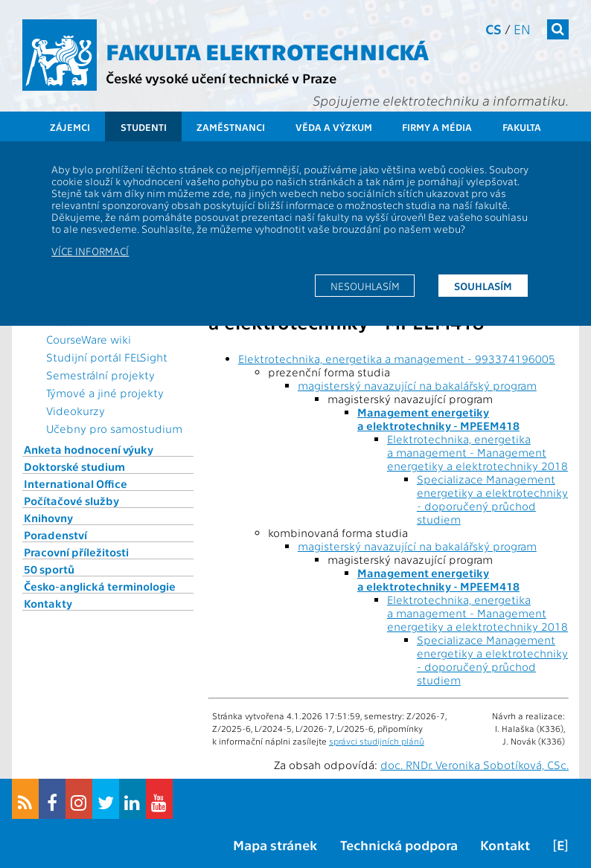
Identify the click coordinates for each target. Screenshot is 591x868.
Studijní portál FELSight (107, 357)
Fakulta (522, 127)
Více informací (90, 251)
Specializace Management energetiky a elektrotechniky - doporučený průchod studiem (492, 499)
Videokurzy (76, 411)
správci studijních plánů (377, 741)
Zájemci (70, 127)
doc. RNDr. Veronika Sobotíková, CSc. (475, 765)
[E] (560, 845)
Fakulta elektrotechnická (267, 51)
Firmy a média (437, 127)
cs (493, 29)
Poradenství (55, 535)
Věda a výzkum (334, 127)
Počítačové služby (71, 501)
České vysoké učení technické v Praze (221, 78)
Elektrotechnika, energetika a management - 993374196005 (397, 359)
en (522, 29)
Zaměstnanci (231, 127)
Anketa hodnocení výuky (89, 449)
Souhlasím (483, 286)
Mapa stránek (275, 845)
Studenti (144, 127)
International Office (76, 483)
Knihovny (48, 518)
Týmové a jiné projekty (105, 393)
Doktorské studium (74, 466)
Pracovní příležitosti (76, 552)
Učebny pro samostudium (114, 428)
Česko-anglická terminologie (100, 586)
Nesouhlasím (365, 286)
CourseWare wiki (89, 339)
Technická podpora (399, 845)
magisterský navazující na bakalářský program (417, 385)
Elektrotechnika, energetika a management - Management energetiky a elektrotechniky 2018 (477, 452)
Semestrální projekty (100, 375)
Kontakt (505, 845)
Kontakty (48, 603)
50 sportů (49, 569)
